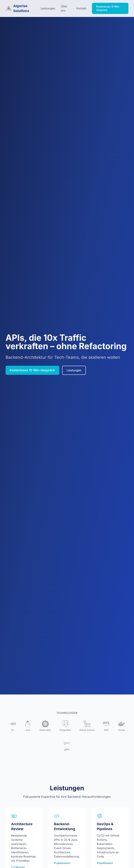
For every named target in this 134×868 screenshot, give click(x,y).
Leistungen (48, 8)
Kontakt (81, 8)
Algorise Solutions (17, 8)
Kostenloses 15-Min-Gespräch (108, 8)
